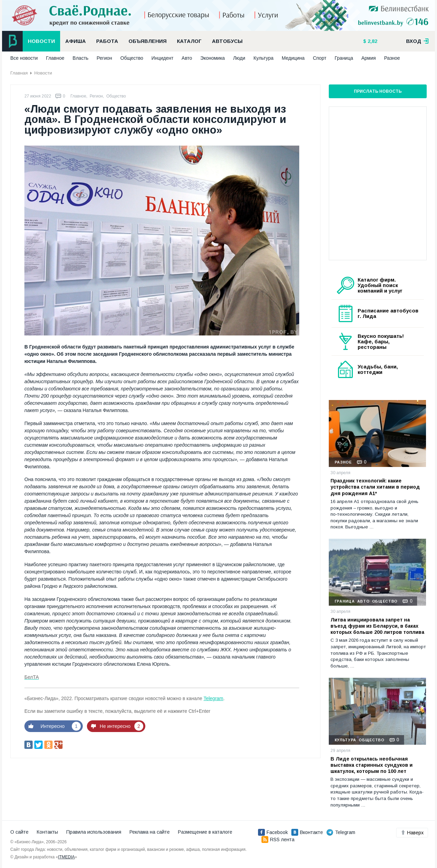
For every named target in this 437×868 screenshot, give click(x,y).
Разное (392, 58)
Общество (132, 58)
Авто (187, 58)
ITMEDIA (66, 857)
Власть (80, 58)
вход (417, 41)
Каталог (189, 41)
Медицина (293, 58)
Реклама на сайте (150, 832)
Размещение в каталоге (205, 832)
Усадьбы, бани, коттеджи (378, 369)
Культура (264, 58)
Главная (19, 73)
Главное (55, 58)
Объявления (148, 41)
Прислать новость (378, 91)
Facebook (273, 832)
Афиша (76, 41)
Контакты (47, 832)
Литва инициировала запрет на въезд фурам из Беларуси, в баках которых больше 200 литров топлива (377, 626)
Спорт (320, 58)
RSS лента (278, 840)
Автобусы (227, 41)
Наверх (412, 833)
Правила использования (94, 832)
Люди (239, 58)
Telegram (213, 698)
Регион (104, 58)
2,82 (372, 41)
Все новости (24, 58)
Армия (369, 58)
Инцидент (163, 58)
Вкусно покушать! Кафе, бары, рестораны (381, 342)
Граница (344, 58)
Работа (107, 41)
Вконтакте (307, 832)
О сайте (19, 832)
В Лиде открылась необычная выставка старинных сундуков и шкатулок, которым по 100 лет (372, 765)
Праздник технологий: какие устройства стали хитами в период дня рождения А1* (375, 487)
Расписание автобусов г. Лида (388, 313)
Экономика (212, 58)
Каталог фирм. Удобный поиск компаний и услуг (380, 285)
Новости (41, 41)
